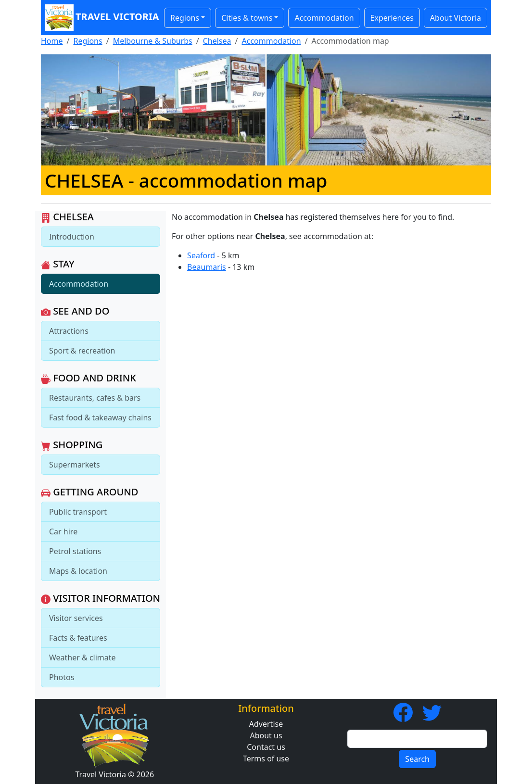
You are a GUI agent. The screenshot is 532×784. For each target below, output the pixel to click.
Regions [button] (185, 18)
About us (266, 735)
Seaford (201, 255)
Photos (62, 677)
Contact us (266, 747)
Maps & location (78, 571)
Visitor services (76, 618)
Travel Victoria (100, 18)
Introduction (72, 237)
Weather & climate (82, 658)
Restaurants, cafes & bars (95, 398)
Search (417, 759)
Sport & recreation (82, 351)
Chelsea (217, 41)
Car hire (63, 531)
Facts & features (78, 638)
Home (52, 41)
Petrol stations (75, 551)
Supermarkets (75, 465)
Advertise (266, 724)
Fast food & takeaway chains (100, 417)
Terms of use (266, 759)
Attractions (69, 331)
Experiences (392, 18)
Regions (88, 41)
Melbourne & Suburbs (153, 41)
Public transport (78, 512)
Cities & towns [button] (247, 18)
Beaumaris (207, 267)
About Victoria (456, 18)
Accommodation (324, 18)
